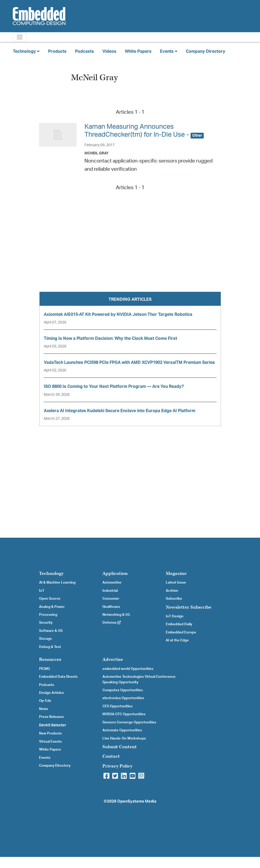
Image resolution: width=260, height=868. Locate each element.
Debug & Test (50, 647)
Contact (111, 756)
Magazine (176, 573)
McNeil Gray (96, 153)
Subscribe (174, 599)
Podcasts (84, 51)
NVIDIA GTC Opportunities (124, 714)
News (44, 709)
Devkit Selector (53, 725)
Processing (48, 615)
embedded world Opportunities (128, 669)
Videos (109, 51)
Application (115, 573)
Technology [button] (26, 51)
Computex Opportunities (123, 690)
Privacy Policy (117, 766)
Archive (172, 591)
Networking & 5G (116, 615)
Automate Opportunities (122, 730)
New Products (50, 733)
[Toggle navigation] (20, 37)
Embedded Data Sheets (58, 677)
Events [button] (169, 51)
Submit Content (120, 747)
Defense (112, 623)
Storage (46, 639)
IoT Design (175, 616)
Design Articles (51, 693)
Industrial (110, 591)
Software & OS (51, 631)
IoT (42, 591)
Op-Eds (45, 701)
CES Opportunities (117, 706)
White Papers (138, 51)
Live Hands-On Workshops (124, 738)
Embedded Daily (179, 624)
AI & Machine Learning (57, 583)
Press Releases (51, 717)
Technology (51, 573)
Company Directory (205, 51)
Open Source (50, 599)
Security (46, 623)
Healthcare (111, 607)
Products (57, 51)
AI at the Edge (177, 640)
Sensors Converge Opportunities (129, 722)
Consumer (111, 599)
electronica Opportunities (123, 698)
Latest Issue (176, 583)
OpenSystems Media (137, 801)
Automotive (112, 583)
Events (45, 758)
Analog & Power (52, 607)
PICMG (44, 669)
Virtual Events (50, 742)
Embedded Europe (181, 632)
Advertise (113, 659)
